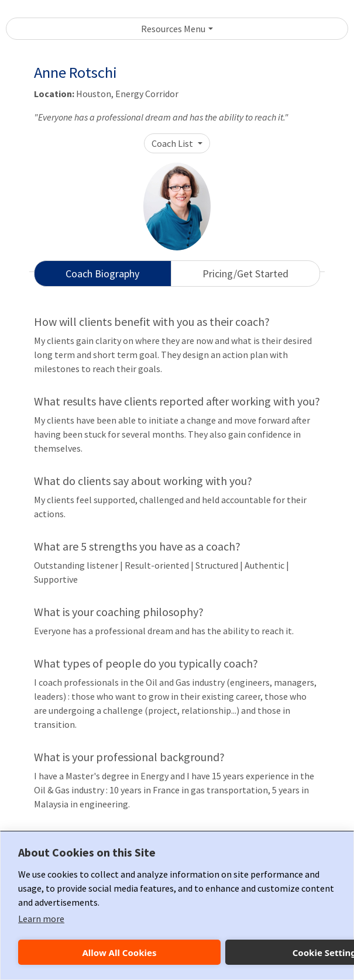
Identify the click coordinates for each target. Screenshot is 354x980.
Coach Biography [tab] (102, 274)
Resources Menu (173, 29)
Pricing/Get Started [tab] (245, 274)
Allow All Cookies (119, 953)
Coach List (173, 143)
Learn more (41, 919)
